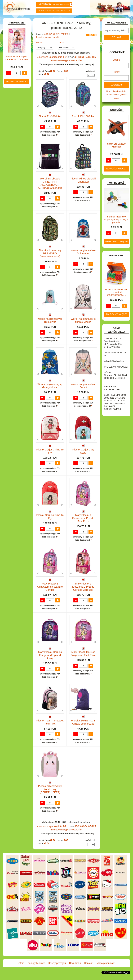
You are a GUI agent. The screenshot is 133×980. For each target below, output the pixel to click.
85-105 (88, 65)
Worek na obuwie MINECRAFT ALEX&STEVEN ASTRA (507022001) (50, 194)
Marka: (39, 51)
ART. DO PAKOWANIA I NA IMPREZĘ (12, 51)
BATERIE (13, 111)
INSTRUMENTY (16, 168)
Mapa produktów (120, 19)
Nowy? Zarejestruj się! (116, 98)
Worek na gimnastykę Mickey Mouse (50, 395)
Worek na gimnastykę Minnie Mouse (83, 328)
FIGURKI (13, 153)
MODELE (13, 205)
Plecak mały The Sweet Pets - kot (50, 729)
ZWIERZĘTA (14, 262)
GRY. (11, 161)
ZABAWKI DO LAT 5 (18, 246)
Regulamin (77, 19)
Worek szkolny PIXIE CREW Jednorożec (83, 729)
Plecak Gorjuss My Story (83, 460)
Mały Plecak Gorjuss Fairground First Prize (83, 662)
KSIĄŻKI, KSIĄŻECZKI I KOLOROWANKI (12, 195)
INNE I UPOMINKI (17, 165)
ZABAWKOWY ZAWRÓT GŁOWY (13, 39)
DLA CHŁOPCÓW (17, 115)
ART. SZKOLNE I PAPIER (55, 43)
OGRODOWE (15, 219)
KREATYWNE (15, 189)
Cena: (61, 51)
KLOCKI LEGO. (16, 185)
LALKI (11, 202)
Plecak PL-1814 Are (50, 123)
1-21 (63, 65)
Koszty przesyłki (56, 19)
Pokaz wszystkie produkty (55, 11)
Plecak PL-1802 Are (83, 123)
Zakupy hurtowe (35, 19)
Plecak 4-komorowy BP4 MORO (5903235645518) (50, 261)
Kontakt (98, 19)
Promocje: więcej (17, 358)
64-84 (81, 65)
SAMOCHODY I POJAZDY (14, 237)
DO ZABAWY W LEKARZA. (14, 123)
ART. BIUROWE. (16, 44)
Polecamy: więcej (116, 320)
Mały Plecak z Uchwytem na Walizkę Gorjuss (50, 595)
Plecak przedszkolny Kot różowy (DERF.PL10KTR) (50, 796)
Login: (116, 68)
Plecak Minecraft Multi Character (83, 191)
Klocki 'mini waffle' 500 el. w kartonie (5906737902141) (116, 298)
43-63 (75, 65)
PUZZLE (13, 226)
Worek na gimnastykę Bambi (83, 395)
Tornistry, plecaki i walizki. (46, 45)
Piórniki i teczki (19, 80)
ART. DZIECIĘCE (17, 57)
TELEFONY (14, 242)
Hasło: (116, 79)
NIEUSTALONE (16, 266)
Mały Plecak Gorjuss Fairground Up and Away (50, 662)
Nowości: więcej (116, 175)
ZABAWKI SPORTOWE (11, 257)
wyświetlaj (90, 78)
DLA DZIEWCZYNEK (18, 118)
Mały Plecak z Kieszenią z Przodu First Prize (83, 528)
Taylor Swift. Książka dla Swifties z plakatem (17, 334)
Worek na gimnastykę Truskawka (50, 328)
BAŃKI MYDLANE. (17, 107)
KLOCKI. (13, 182)
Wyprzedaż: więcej (116, 247)
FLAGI (12, 157)
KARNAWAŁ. (15, 178)
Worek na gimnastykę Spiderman (83, 261)
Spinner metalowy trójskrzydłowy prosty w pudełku (116, 225)
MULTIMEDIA (15, 209)
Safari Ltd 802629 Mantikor (116, 151)
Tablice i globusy (20, 90)
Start (13, 19)
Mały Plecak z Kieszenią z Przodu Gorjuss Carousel (83, 595)
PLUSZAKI (14, 223)
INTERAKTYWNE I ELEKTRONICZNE (15, 173)
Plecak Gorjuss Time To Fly (50, 461)
